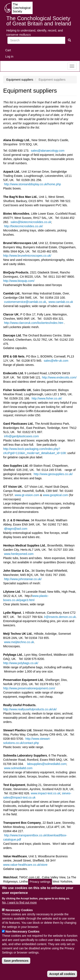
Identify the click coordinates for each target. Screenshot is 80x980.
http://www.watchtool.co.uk (21, 890)
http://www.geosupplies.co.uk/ (53, 474)
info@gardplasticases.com (21, 436)
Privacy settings (40, 887)
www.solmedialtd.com (18, 768)
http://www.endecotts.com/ (59, 377)
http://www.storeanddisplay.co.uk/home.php (32, 184)
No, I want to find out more (19, 908)
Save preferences (16, 966)
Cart (8, 50)
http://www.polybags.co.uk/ (21, 663)
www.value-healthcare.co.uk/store (25, 865)
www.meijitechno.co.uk (19, 642)
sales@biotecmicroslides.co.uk (31, 222)
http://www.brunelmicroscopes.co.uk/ (27, 256)
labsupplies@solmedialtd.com (47, 764)
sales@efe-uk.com (56, 361)
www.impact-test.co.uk (46, 793)
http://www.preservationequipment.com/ (29, 688)
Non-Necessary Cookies (22, 937)
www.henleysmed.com (19, 554)
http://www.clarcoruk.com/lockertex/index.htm (33, 323)
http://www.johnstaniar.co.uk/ (23, 579)
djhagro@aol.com (16, 529)
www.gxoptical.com (56, 495)
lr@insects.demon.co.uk (60, 617)
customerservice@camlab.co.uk (25, 302)
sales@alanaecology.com (48, 151)
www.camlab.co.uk (61, 302)
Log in (9, 56)
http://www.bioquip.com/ (19, 281)
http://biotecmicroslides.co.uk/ (23, 226)
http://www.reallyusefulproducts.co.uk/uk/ (30, 709)
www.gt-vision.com (27, 495)
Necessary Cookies (19, 916)
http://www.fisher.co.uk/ (47, 398)
